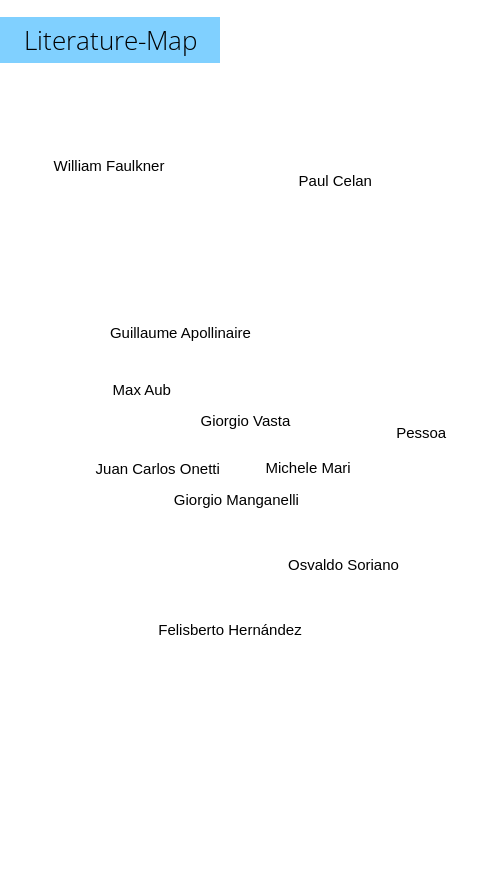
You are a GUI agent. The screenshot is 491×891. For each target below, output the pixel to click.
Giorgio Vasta (246, 420)
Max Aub (142, 390)
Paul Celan (332, 186)
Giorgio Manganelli (237, 499)
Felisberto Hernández (230, 622)
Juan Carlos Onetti (160, 463)
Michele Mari (306, 462)
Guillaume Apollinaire (181, 333)
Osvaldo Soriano (342, 558)
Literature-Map (110, 40)
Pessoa (417, 435)
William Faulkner (113, 173)
